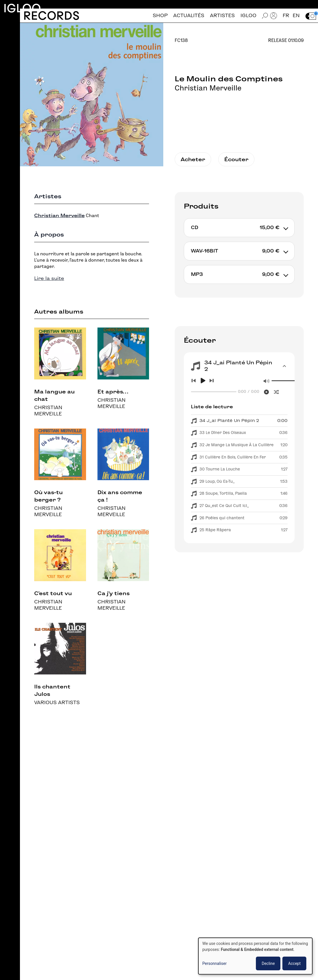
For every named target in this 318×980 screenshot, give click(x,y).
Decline (268, 963)
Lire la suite (49, 278)
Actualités (189, 16)
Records (51, 16)
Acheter (193, 159)
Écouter (236, 159)
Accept (294, 963)
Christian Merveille (208, 88)
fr (286, 16)
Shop (160, 16)
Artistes (222, 16)
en (296, 16)
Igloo (22, 8)
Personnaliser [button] (214, 963)
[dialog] (255, 956)
